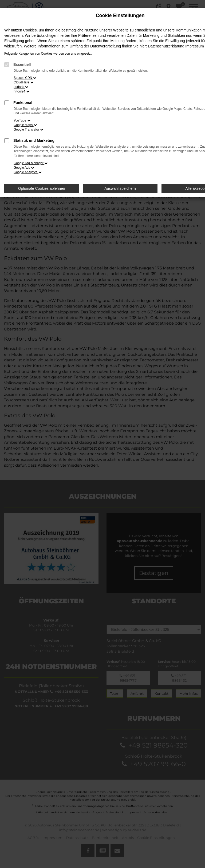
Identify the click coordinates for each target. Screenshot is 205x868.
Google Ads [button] (24, 168)
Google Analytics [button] (28, 172)
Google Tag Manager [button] (31, 163)
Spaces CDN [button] (25, 78)
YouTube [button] (22, 120)
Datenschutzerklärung (166, 46)
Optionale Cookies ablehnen (42, 188)
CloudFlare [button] (23, 82)
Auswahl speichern (120, 188)
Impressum (194, 46)
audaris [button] (21, 87)
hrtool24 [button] (21, 91)
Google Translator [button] (28, 130)
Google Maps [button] (25, 125)
